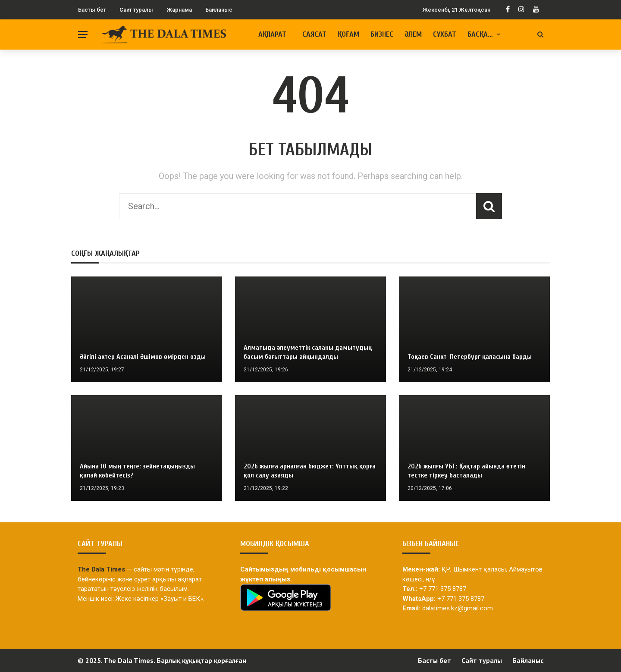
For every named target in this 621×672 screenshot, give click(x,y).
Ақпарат (272, 34)
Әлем (413, 34)
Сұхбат (445, 34)
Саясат (314, 34)
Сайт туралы (136, 10)
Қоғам (348, 34)
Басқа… (480, 34)
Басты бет (92, 10)
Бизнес (382, 34)
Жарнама (179, 10)
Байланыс (219, 10)
